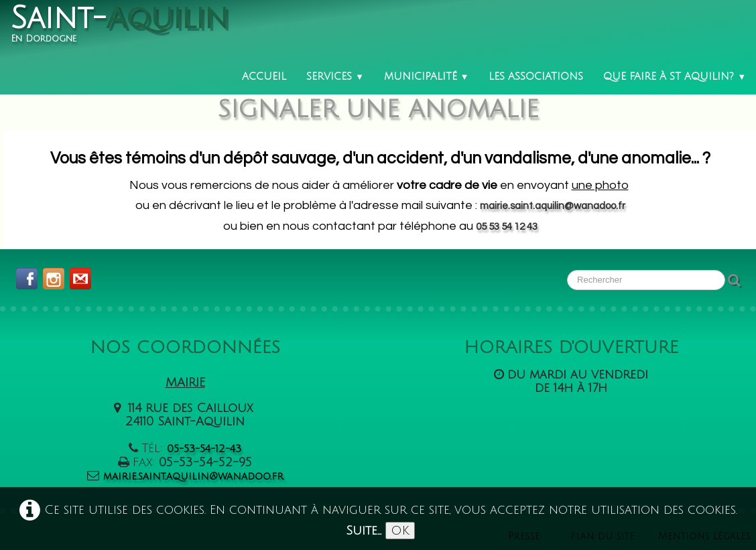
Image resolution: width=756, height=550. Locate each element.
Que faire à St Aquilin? (675, 76)
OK (400, 531)
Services (335, 76)
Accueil (264, 76)
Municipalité (427, 76)
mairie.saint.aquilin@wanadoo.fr (553, 206)
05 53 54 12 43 (507, 227)
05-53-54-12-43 (204, 449)
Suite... (364, 531)
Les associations (536, 76)
